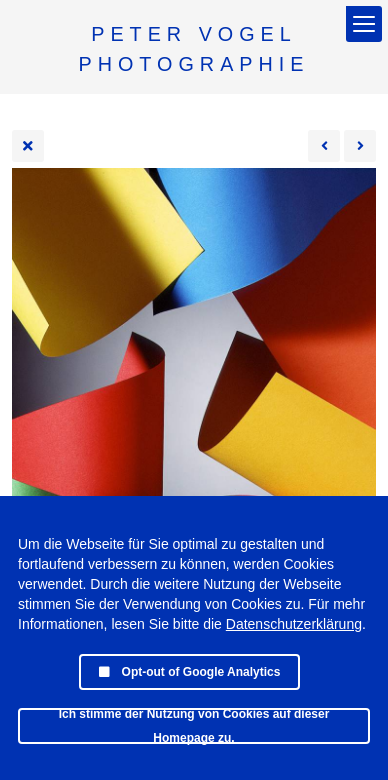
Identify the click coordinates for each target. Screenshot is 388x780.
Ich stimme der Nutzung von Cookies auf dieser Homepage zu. (194, 726)
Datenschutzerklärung (294, 624)
